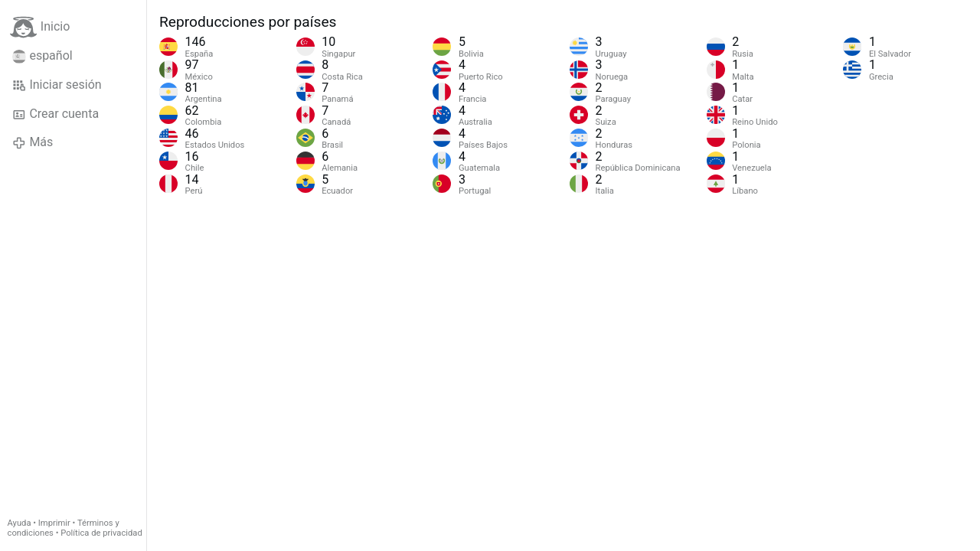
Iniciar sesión (57, 85)
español (42, 56)
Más (33, 142)
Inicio (40, 27)
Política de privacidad (101, 533)
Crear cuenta (56, 114)
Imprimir (54, 523)
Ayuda (20, 523)
